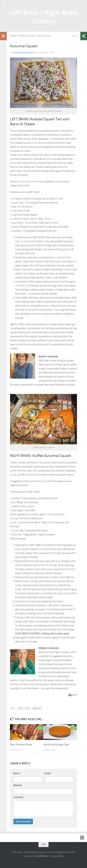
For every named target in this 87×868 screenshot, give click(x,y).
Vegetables (44, 36)
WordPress (42, 856)
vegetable (37, 708)
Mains (14, 36)
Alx (62, 856)
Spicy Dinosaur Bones (21, 744)
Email (48, 773)
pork (27, 708)
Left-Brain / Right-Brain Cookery (43, 17)
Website (18, 785)
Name (17, 773)
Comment (18, 797)
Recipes (31, 36)
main (20, 708)
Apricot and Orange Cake (56, 744)
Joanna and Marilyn (24, 53)
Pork (22, 36)
